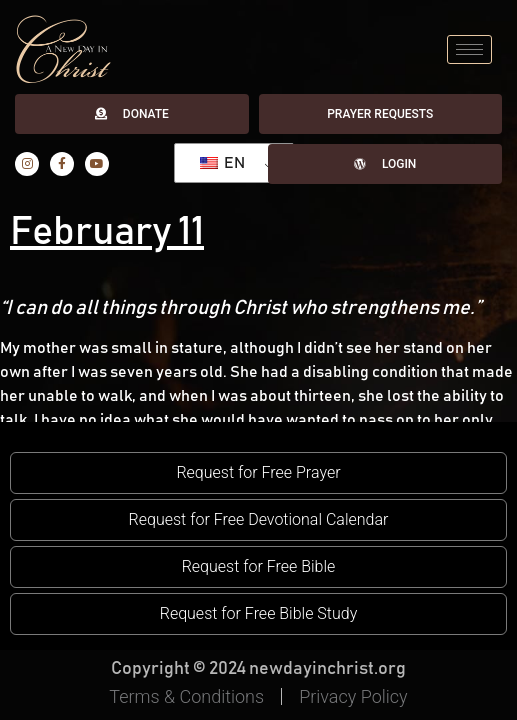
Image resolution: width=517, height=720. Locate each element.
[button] (258, 473)
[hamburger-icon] (469, 49)
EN (222, 163)
